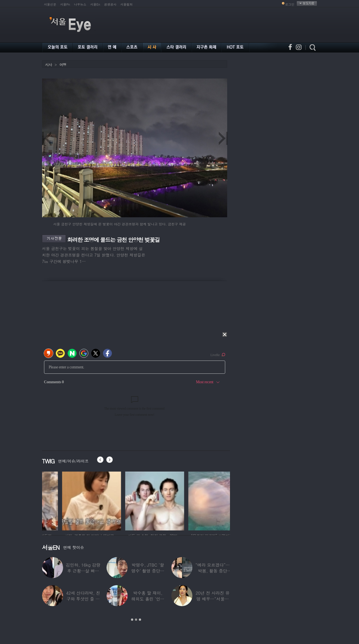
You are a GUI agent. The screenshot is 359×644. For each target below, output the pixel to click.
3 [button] (140, 620)
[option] (72, 500)
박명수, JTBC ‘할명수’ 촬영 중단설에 (148, 571)
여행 (63, 65)
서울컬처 (126, 4)
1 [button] (132, 620)
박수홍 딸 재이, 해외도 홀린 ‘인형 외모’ (148, 599)
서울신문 (50, 4)
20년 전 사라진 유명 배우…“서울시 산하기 (212, 599)
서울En (95, 4)
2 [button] (136, 620)
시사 (49, 65)
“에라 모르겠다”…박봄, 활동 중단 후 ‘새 (213, 571)
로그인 (290, 4)
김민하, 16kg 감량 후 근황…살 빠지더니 (83, 571)
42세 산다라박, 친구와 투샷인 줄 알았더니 (83, 599)
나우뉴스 (80, 4)
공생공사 (110, 4)
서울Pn (65, 4)
